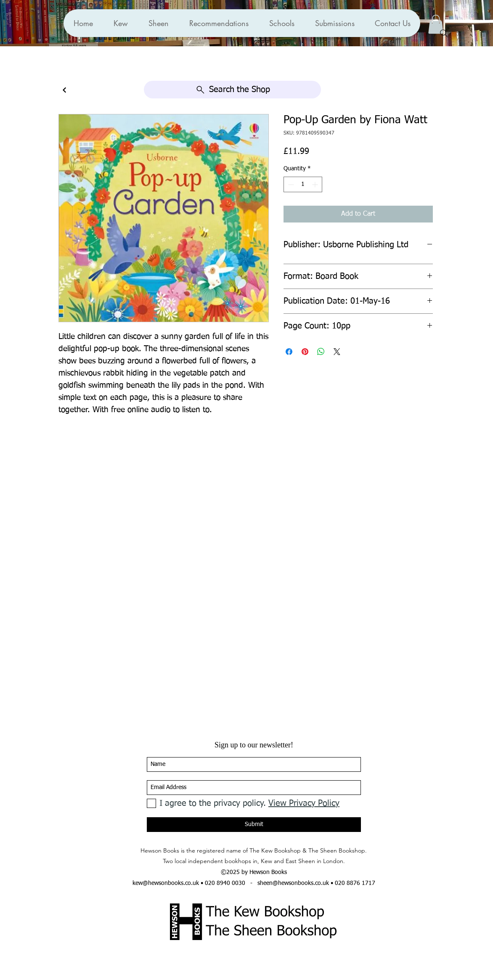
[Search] (444, 33)
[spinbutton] (303, 184)
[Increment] (316, 184)
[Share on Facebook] (289, 352)
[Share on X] (337, 352)
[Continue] (64, 90)
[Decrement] (290, 184)
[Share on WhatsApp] (321, 352)
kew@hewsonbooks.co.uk (166, 883)
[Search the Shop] (232, 90)
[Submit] (254, 825)
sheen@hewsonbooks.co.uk (293, 883)
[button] (219, 23)
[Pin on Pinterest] (305, 352)
